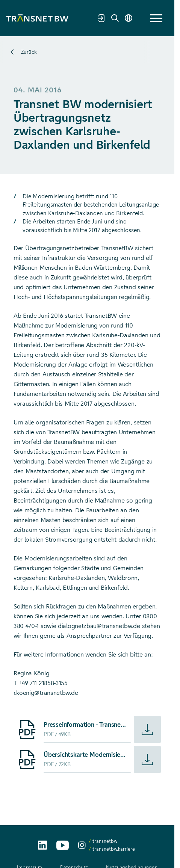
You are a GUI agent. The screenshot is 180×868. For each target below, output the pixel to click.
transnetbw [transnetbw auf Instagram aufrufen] (105, 841)
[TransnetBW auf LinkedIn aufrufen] (42, 845)
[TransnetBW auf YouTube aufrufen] (63, 845)
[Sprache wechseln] (129, 18)
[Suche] (115, 18)
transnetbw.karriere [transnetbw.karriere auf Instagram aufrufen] (114, 849)
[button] (156, 18)
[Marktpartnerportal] (101, 18)
